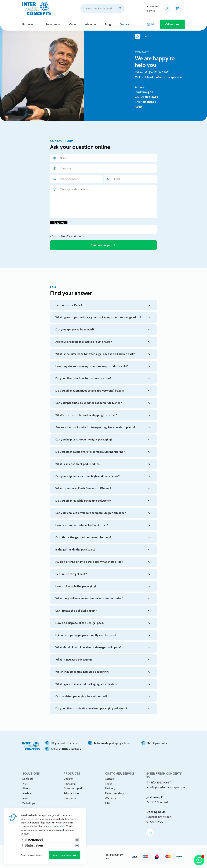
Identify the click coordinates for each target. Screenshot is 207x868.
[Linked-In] (150, 833)
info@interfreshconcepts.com (167, 787)
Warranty (110, 798)
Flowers (27, 808)
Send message (100, 245)
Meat (26, 798)
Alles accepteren (62, 855)
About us (91, 24)
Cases (73, 24)
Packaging (70, 784)
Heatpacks (70, 798)
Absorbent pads (73, 788)
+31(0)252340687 (160, 783)
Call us (169, 24)
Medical (27, 793)
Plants (26, 788)
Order (108, 784)
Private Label (72, 793)
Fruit (25, 784)
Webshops (29, 803)
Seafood (28, 779)
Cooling (68, 779)
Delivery (110, 788)
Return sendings (115, 793)
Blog (108, 24)
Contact (124, 24)
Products (28, 24)
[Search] (120, 9)
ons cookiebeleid (56, 826)
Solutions (51, 24)
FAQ (108, 803)
